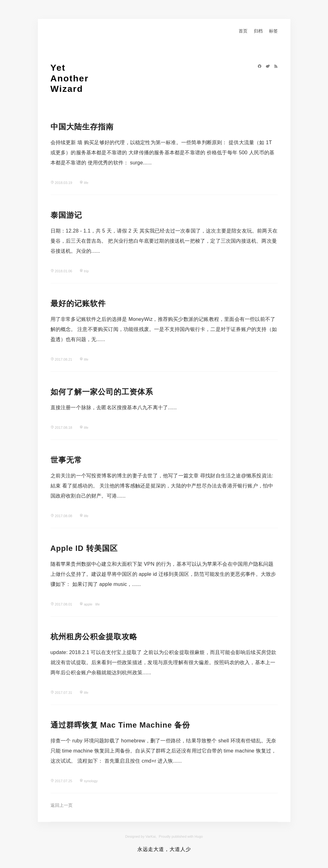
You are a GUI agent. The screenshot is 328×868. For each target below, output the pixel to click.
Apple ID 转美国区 (84, 548)
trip (86, 271)
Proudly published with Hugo (181, 836)
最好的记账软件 (78, 303)
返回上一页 (62, 805)
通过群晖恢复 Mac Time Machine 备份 (120, 725)
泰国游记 (66, 215)
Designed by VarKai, (141, 836)
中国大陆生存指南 (82, 127)
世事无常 (66, 460)
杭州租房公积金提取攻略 (94, 637)
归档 (258, 31)
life (86, 183)
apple (88, 604)
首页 (243, 31)
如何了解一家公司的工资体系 (102, 392)
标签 (273, 31)
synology (91, 781)
